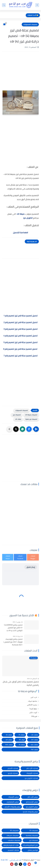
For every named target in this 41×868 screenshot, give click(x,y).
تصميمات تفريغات (12, 835)
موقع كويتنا (33, 709)
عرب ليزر (34, 697)
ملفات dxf (35, 740)
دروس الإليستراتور (32, 802)
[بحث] (4, 5)
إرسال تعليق (31, 567)
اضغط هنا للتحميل (20, 233)
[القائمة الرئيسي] (37, 5)
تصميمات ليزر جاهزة (31, 419)
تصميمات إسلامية (32, 835)
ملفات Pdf (34, 750)
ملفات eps (34, 745)
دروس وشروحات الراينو (30, 812)
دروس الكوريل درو (32, 807)
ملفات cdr (18, 419)
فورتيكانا (34, 716)
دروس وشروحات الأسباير (13, 807)
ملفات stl (9, 735)
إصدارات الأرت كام (32, 768)
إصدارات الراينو (13, 773)
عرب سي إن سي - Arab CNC (11, 860)
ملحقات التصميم (13, 850)
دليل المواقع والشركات (30, 845)
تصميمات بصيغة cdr (31, 415)
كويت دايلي (33, 712)
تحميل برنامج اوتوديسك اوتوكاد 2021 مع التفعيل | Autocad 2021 (13, 642)
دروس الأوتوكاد (13, 797)
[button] (29, 429)
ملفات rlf (22, 735)
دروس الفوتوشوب (13, 802)
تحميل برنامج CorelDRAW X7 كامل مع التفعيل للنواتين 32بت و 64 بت (13, 628)
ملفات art (9, 740)
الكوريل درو (28, 218)
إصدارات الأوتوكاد (32, 773)
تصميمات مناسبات (14, 840)
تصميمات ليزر (17, 415)
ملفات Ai (22, 745)
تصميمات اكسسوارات (30, 24)
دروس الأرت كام (33, 797)
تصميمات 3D (14, 830)
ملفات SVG (9, 745)
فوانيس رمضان (33, 850)
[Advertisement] (20, 74)
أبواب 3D (22, 740)
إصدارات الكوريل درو (31, 778)
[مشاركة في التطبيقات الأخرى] (9, 429)
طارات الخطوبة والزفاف (11, 845)
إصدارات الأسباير (13, 768)
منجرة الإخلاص (32, 705)
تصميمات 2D (34, 830)
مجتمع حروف (32, 701)
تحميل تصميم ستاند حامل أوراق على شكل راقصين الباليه (21, 683)
